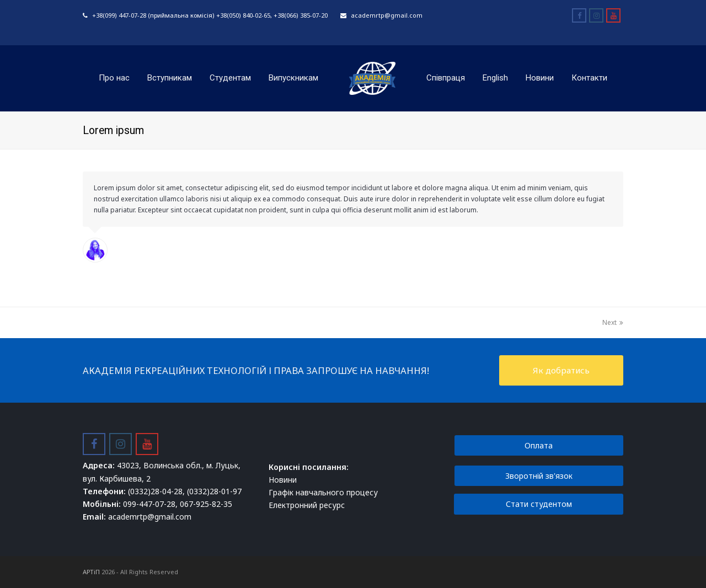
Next (613, 322)
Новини (283, 480)
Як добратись (561, 370)
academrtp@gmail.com (387, 15)
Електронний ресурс (307, 505)
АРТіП (91, 572)
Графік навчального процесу (323, 492)
